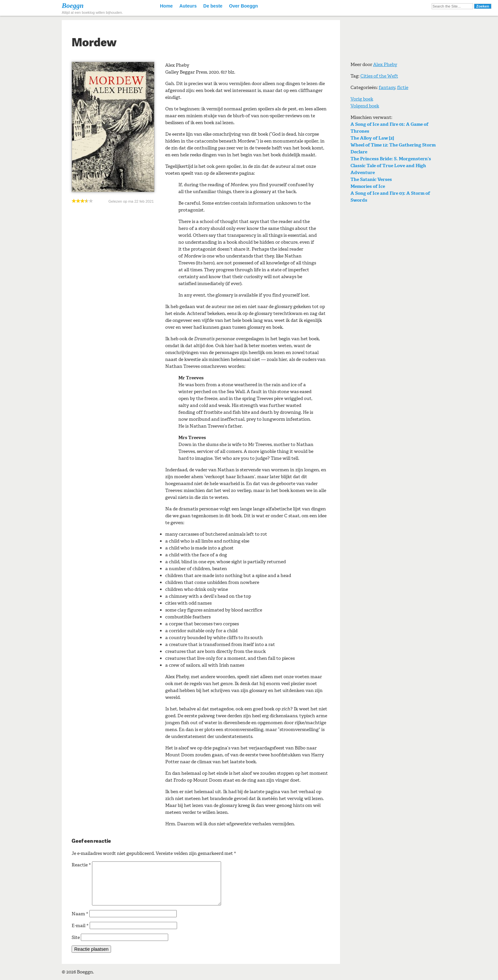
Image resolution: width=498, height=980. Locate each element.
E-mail (80, 926)
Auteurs (188, 6)
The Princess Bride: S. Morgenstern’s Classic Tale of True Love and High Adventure (391, 166)
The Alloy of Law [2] (372, 138)
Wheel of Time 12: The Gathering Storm (393, 145)
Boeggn (73, 6)
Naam (80, 914)
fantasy (387, 88)
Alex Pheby (385, 65)
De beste (213, 6)
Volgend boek (365, 106)
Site (76, 937)
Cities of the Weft (379, 76)
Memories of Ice (368, 186)
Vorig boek (362, 99)
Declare (359, 152)
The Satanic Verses (371, 179)
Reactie (81, 865)
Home (166, 6)
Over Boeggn (243, 6)
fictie (403, 88)
